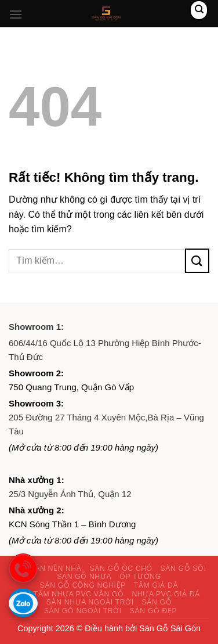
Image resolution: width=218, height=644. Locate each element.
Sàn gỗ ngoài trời (83, 611)
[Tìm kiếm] (199, 10)
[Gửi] (197, 260)
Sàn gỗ (157, 602)
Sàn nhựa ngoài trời (90, 602)
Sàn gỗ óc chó (121, 569)
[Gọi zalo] (23, 603)
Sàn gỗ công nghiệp (83, 585)
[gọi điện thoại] (23, 568)
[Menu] (16, 14)
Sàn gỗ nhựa (84, 577)
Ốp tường (140, 577)
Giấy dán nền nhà (45, 569)
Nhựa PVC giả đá (166, 594)
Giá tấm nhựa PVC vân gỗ (71, 594)
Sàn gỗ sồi (184, 569)
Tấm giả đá (156, 585)
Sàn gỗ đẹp (154, 611)
